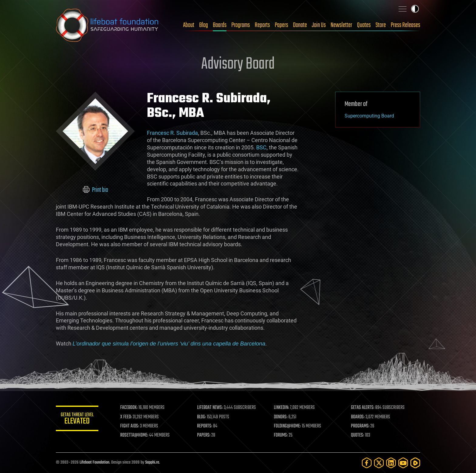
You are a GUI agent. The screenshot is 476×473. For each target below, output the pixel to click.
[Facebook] (367, 463)
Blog (204, 25)
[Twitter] (379, 463)
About (189, 25)
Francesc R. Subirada (172, 133)
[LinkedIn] (391, 463)
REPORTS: (205, 426)
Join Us (319, 25)
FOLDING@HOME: (288, 426)
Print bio (95, 190)
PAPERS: (204, 435)
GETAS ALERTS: (363, 408)
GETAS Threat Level (77, 419)
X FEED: (126, 417)
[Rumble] (415, 463)
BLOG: (201, 417)
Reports (262, 25)
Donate (300, 25)
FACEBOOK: (129, 408)
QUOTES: (357, 435)
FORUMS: (281, 435)
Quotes (364, 25)
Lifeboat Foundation (94, 463)
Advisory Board (238, 64)
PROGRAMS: (360, 426)
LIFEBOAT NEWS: (210, 408)
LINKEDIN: (282, 408)
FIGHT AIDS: (130, 426)
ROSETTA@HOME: (134, 435)
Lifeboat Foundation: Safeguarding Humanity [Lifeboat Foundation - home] (107, 25)
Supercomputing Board (369, 116)
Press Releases (405, 25)
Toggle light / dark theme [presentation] (415, 9)
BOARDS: (358, 417)
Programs (241, 25)
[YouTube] (403, 463)
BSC (261, 147)
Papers (281, 25)
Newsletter (341, 25)
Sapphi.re (152, 463)
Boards (220, 25)
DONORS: (281, 417)
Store (381, 25)
